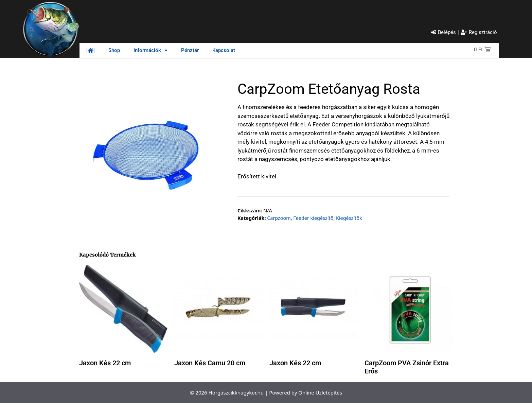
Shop (114, 50)
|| (91, 50)
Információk (150, 50)
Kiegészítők (349, 218)
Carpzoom (279, 218)
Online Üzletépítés (320, 392)
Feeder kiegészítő (313, 218)
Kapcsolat (224, 50)
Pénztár (190, 50)
